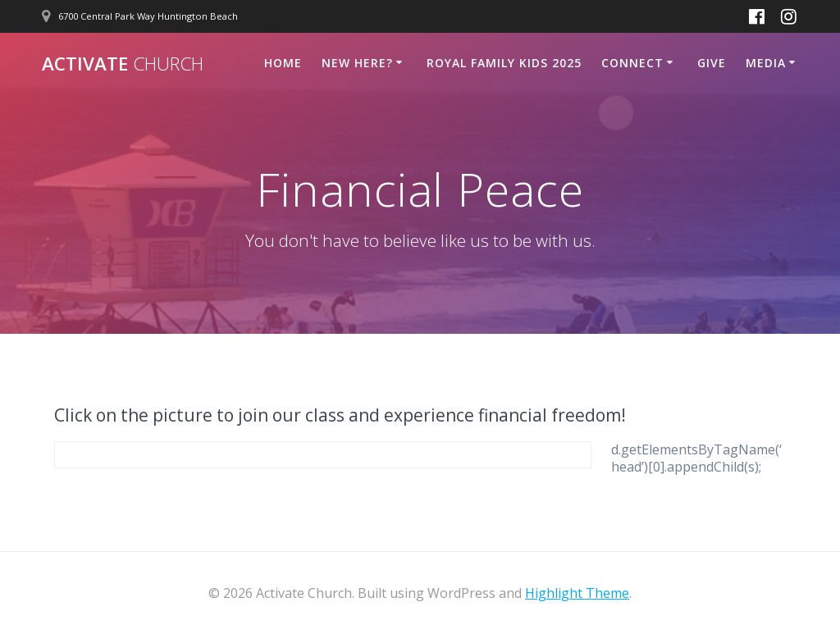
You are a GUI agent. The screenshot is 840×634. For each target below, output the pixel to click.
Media (766, 63)
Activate (123, 64)
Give (712, 63)
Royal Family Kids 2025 (504, 63)
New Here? (357, 63)
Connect (632, 63)
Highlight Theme (577, 593)
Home (283, 63)
